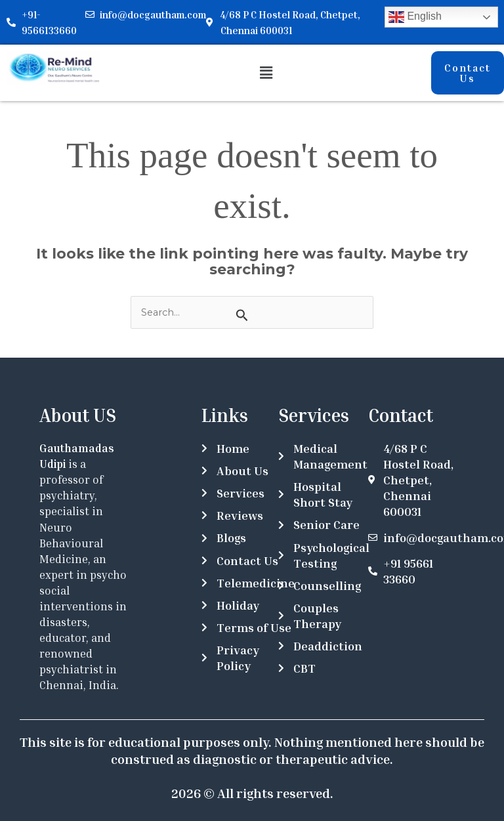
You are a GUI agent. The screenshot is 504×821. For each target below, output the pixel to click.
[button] (266, 73)
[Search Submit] (242, 315)
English (415, 17)
